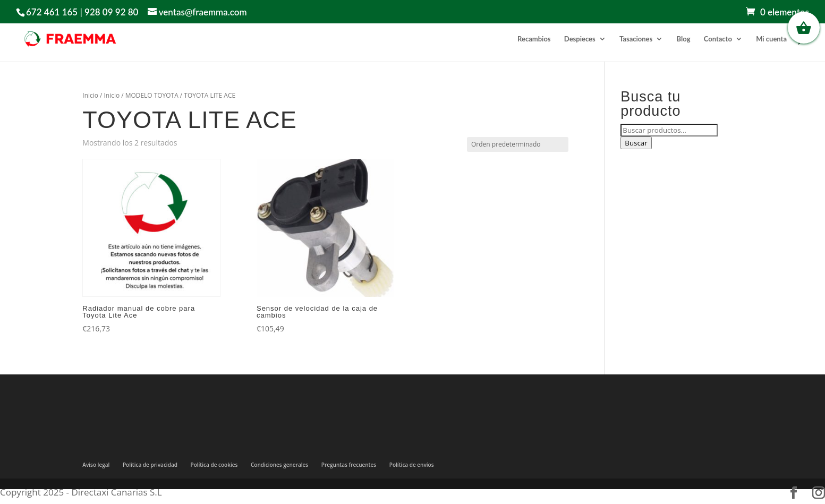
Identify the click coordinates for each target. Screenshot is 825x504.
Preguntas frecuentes (349, 465)
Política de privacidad (150, 465)
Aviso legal (96, 465)
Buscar (636, 143)
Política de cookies (214, 465)
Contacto (718, 39)
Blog (684, 39)
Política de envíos (412, 465)
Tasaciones (636, 39)
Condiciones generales (279, 465)
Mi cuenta (771, 39)
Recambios (534, 39)
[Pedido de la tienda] (518, 144)
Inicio (90, 95)
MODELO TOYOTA (152, 95)
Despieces (580, 39)
